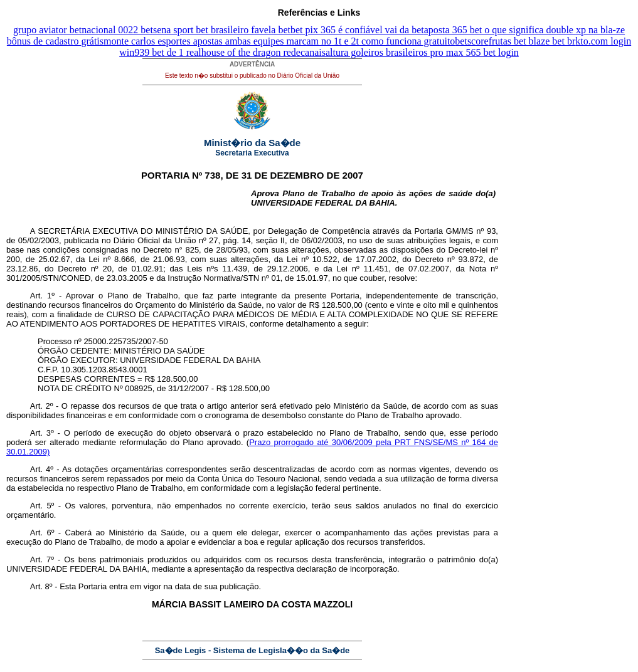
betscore (471, 41)
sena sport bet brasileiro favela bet (222, 30)
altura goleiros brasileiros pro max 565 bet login (422, 52)
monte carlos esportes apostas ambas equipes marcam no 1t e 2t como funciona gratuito (279, 41)
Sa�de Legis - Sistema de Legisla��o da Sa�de (253, 650)
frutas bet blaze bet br (532, 41)
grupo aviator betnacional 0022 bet (83, 30)
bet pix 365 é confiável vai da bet (357, 30)
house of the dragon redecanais (263, 52)
